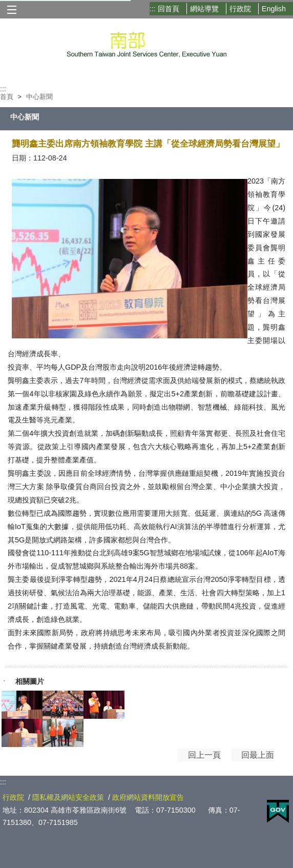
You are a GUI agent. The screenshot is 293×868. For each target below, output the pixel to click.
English (274, 9)
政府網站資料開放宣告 (148, 797)
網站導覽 (204, 9)
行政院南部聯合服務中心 (147, 43)
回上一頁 (191, 760)
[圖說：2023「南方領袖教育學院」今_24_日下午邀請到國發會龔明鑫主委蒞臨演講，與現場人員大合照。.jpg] (63, 705)
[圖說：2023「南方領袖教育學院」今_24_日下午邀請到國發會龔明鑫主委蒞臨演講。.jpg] (22, 733)
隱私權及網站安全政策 (68, 797)
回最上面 (250, 760)
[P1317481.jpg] (104, 705)
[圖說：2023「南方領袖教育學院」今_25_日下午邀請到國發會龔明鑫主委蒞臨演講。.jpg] (22, 705)
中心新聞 (39, 97)
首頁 (7, 97)
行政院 (240, 9)
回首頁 (169, 9)
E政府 (278, 811)
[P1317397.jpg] (63, 733)
